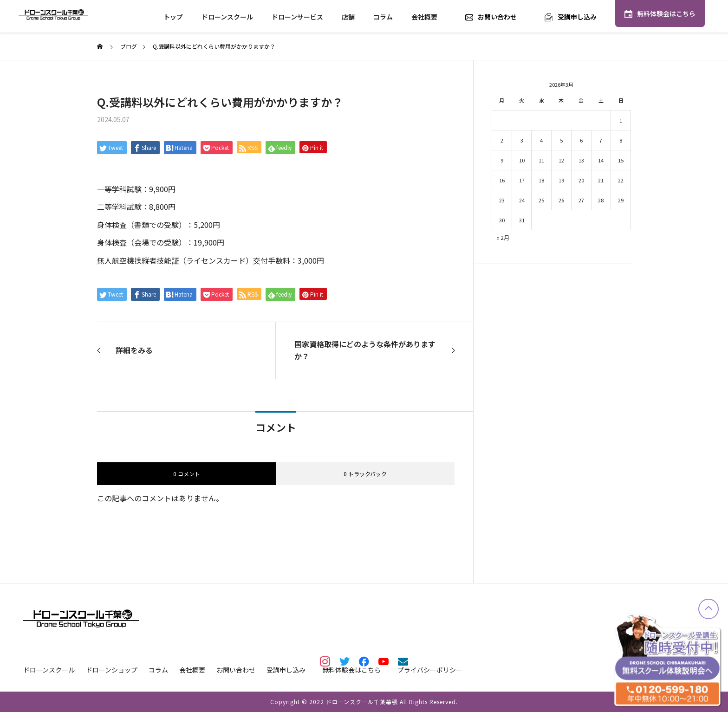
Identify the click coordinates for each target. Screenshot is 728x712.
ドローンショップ (112, 670)
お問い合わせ (497, 17)
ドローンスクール (227, 17)
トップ (173, 17)
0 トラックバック (365, 474)
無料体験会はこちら (666, 13)
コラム (383, 17)
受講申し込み (577, 17)
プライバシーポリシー (430, 670)
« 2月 (503, 237)
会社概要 (424, 17)
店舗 (348, 17)
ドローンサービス (297, 17)
